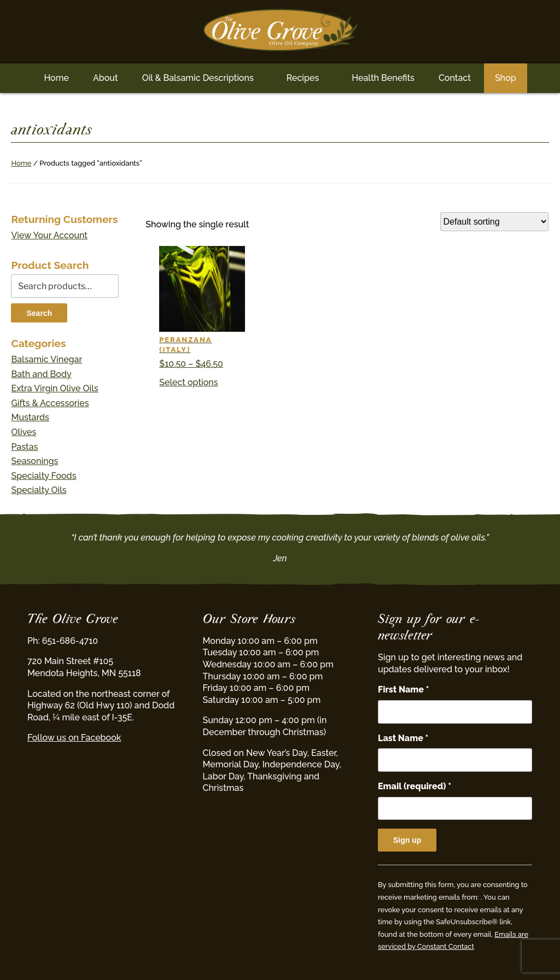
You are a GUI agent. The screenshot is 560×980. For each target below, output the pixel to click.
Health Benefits (383, 78)
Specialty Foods (43, 476)
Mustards (30, 417)
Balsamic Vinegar (46, 359)
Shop (506, 78)
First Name (403, 689)
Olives (24, 432)
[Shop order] (494, 222)
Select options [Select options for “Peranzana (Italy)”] (188, 382)
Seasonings (34, 461)
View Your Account (49, 235)
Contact (455, 78)
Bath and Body (41, 374)
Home (56, 78)
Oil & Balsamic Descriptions (198, 78)
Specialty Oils (39, 490)
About (106, 78)
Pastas (24, 447)
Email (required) (415, 786)
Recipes (303, 78)
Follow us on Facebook (74, 738)
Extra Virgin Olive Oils (54, 388)
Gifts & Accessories (50, 403)
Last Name (403, 738)
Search (39, 313)
